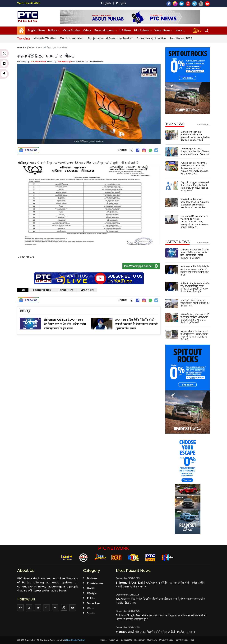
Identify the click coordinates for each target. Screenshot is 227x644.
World (88, 608)
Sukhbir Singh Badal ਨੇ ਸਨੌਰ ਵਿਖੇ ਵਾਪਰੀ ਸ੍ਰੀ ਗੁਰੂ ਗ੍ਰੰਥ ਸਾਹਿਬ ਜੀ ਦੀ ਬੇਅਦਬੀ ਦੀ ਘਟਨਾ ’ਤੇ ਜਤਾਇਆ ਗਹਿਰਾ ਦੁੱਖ (195, 287)
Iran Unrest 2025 (181, 38)
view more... (203, 125)
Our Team (152, 640)
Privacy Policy (166, 640)
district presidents (42, 290)
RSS (192, 640)
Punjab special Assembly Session (110, 38)
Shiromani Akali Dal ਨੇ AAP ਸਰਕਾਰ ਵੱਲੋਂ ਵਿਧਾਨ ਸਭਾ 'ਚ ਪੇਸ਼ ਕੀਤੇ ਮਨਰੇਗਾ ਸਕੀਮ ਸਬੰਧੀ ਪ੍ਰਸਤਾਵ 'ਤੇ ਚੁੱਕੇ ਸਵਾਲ (195, 254)
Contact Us (126, 640)
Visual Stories (71, 30)
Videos (87, 30)
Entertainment (105, 30)
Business (90, 578)
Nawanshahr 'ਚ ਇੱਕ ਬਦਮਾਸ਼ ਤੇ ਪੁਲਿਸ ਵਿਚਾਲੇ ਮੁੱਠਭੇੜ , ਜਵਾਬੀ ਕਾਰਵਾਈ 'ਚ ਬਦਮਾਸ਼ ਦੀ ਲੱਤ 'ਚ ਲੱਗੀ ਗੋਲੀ (194, 335)
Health (89, 588)
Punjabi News (66, 290)
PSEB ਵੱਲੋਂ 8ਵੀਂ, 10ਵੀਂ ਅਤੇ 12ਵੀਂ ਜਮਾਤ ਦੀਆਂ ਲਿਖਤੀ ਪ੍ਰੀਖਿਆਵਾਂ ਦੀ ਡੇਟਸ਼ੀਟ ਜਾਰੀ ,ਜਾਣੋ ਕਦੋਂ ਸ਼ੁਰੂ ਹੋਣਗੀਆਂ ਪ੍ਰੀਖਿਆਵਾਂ (195, 318)
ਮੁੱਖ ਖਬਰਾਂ (31, 48)
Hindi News (143, 30)
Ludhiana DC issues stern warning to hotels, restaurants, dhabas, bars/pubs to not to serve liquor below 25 (194, 221)
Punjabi (121, 3)
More (180, 30)
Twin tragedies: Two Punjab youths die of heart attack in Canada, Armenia (195, 151)
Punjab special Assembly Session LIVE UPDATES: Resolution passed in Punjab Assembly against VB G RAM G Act (194, 168)
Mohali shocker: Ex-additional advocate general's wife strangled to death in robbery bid (195, 136)
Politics (54, 30)
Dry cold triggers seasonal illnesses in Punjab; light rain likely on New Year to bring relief (195, 186)
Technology (92, 603)
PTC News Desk (38, 61)
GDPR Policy (182, 640)
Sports (89, 613)
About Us (114, 640)
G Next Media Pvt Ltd (74, 640)
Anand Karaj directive (151, 38)
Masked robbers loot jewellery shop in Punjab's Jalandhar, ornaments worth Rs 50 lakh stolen (195, 203)
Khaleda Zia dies (44, 38)
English (106, 3)
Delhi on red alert (72, 38)
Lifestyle (90, 593)
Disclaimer (139, 640)
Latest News (87, 290)
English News (36, 30)
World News (164, 30)
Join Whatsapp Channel (142, 266)
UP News (125, 30)
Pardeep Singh (65, 61)
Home (21, 48)
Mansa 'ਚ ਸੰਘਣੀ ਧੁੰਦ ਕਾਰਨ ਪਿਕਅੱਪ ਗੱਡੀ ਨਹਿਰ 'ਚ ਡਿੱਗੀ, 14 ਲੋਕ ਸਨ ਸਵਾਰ (195, 303)
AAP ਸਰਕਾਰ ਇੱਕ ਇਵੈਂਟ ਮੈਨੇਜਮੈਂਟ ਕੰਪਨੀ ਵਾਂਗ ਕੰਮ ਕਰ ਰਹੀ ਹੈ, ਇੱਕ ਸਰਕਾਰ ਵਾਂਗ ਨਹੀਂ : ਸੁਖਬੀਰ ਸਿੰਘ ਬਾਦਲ (195, 271)
